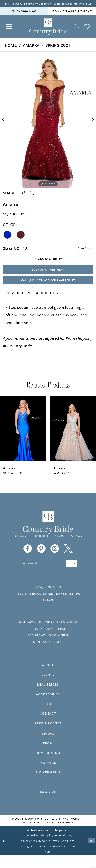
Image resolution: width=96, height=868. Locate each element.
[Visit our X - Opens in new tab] (68, 560)
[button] (9, 32)
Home (11, 50)
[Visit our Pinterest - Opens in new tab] (41, 560)
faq (48, 717)
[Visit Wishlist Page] (87, 32)
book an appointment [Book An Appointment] (72, 16)
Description (18, 304)
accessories (48, 707)
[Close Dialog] (4, 854)
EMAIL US (48, 805)
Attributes (47, 304)
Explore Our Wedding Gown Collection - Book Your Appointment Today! (48, 6)
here (48, 864)
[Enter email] (48, 576)
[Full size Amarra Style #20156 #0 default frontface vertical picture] (48, 125)
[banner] (48, 32)
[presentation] (23, 440)
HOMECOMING (48, 766)
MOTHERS (48, 776)
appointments (48, 736)
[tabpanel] (48, 125)
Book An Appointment (48, 278)
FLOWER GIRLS (48, 785)
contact (48, 726)
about (48, 678)
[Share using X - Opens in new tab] (32, 198)
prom (48, 756)
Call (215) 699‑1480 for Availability (48, 291)
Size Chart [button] (84, 253)
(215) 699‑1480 (48, 600)
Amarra (31, 50)
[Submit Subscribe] (71, 576)
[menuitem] (24, 16)
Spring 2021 (58, 50)
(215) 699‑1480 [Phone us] (24, 16)
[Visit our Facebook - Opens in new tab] (28, 560)
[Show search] (77, 32)
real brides (48, 697)
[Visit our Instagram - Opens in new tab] (55, 560)
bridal (48, 746)
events (48, 688)
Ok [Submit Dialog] (91, 854)
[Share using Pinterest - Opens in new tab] (23, 198)
